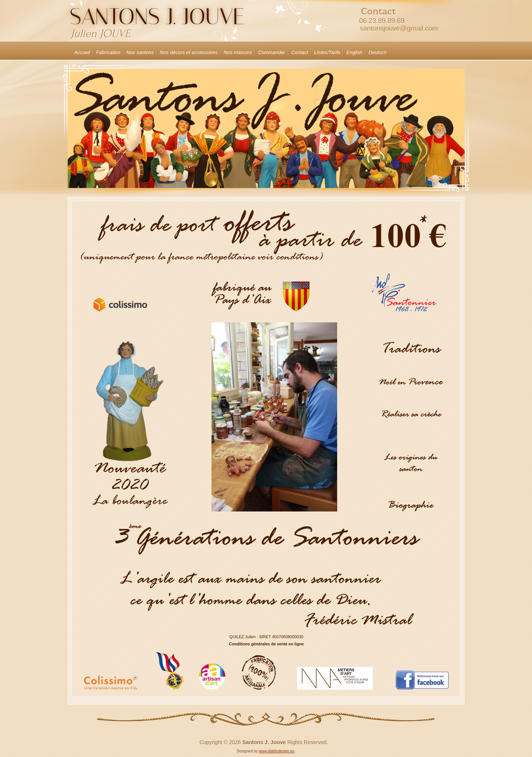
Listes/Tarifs (327, 52)
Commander (272, 52)
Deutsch (378, 52)
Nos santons (140, 52)
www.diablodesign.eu (277, 751)
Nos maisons (238, 52)
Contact (300, 52)
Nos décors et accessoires (189, 52)
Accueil (82, 52)
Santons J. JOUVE (157, 16)
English (354, 52)
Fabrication (108, 52)
